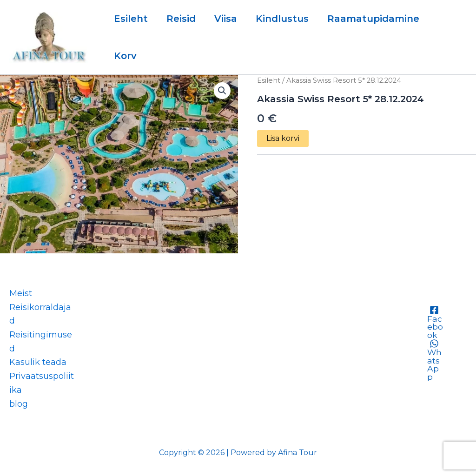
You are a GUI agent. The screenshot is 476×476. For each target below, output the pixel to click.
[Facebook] (434, 323)
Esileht (131, 19)
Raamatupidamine (373, 19)
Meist (21, 293)
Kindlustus (282, 19)
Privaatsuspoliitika (42, 383)
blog (19, 404)
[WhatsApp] (434, 361)
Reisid (181, 19)
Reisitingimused (41, 342)
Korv (125, 56)
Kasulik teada (38, 362)
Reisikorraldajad (40, 314)
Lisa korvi (283, 138)
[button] (222, 91)
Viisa (226, 19)
